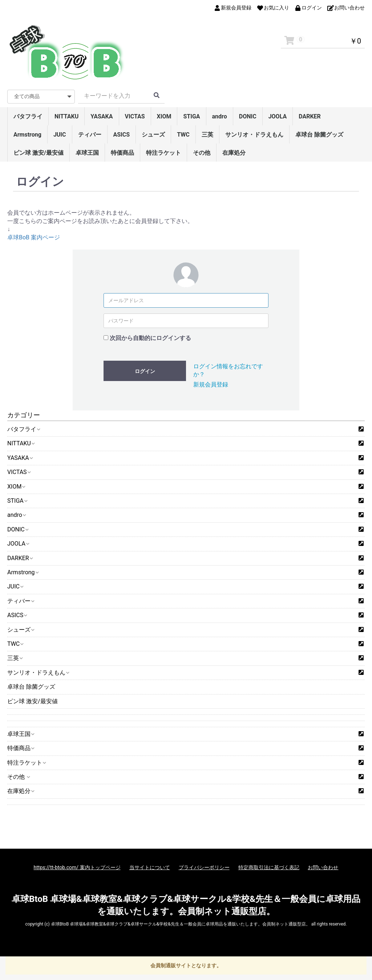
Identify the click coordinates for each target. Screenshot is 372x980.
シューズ (153, 135)
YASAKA (102, 116)
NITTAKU (66, 116)
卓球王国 (87, 153)
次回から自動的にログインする (150, 338)
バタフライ (28, 116)
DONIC (248, 116)
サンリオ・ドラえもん (254, 135)
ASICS (122, 135)
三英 (207, 135)
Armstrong (27, 135)
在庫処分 (234, 153)
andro (220, 116)
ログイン (145, 371)
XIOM (164, 116)
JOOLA (278, 116)
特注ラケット (163, 153)
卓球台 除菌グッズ (319, 135)
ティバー (90, 135)
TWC (183, 135)
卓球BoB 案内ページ (34, 237)
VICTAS (135, 116)
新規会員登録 (211, 384)
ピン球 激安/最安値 (39, 153)
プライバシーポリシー (204, 867)
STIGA (191, 116)
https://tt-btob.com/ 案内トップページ (77, 867)
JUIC (60, 135)
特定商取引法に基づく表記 (269, 867)
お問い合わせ (323, 867)
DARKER (310, 116)
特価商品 (122, 153)
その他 (202, 153)
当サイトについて (150, 867)
